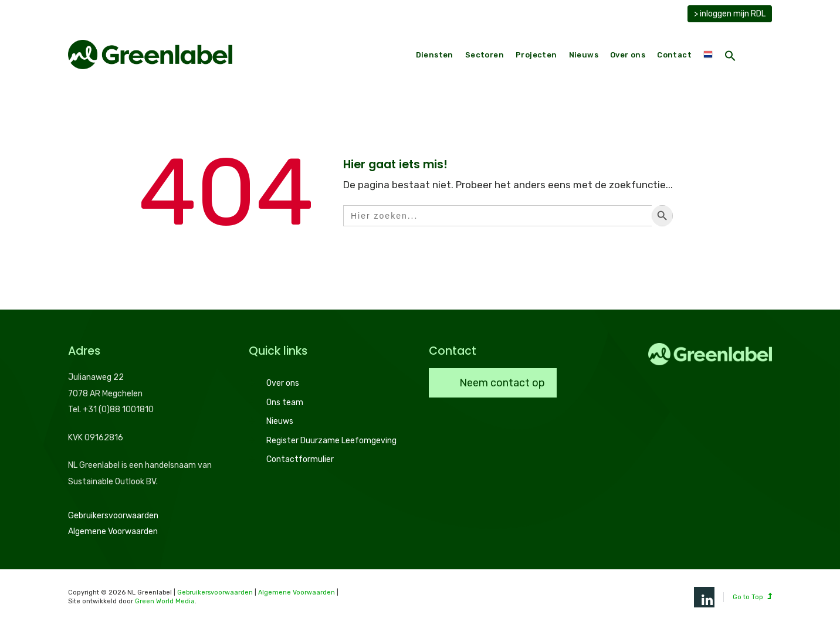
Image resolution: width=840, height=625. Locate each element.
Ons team (285, 402)
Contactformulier (300, 459)
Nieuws (584, 55)
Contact (674, 55)
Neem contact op (501, 383)
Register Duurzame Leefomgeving (331, 441)
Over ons (628, 55)
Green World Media (165, 601)
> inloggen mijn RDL (730, 14)
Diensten (435, 55)
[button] (730, 57)
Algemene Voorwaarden (113, 531)
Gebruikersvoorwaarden (113, 516)
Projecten (536, 55)
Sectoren (485, 55)
